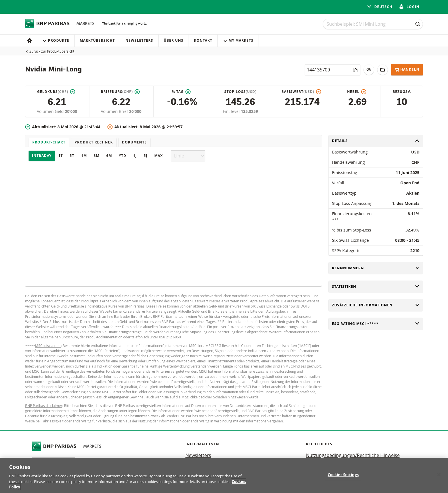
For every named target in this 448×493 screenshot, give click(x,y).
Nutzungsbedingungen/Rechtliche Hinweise (353, 455)
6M (109, 156)
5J (146, 156)
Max (159, 156)
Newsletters (139, 40)
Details (376, 141)
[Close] (439, 475)
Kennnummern (376, 268)
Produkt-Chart (49, 142)
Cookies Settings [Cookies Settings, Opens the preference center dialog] (343, 475)
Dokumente (134, 142)
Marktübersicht (97, 40)
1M (84, 156)
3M (97, 156)
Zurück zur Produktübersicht (52, 51)
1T (61, 156)
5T (72, 156)
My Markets (238, 40)
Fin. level (232, 111)
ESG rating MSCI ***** (376, 324)
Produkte (56, 40)
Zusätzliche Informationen (376, 305)
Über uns (174, 40)
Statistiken (376, 287)
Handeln (407, 70)
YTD (123, 156)
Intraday (42, 156)
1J (135, 156)
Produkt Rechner (94, 142)
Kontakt (203, 40)
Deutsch (380, 7)
